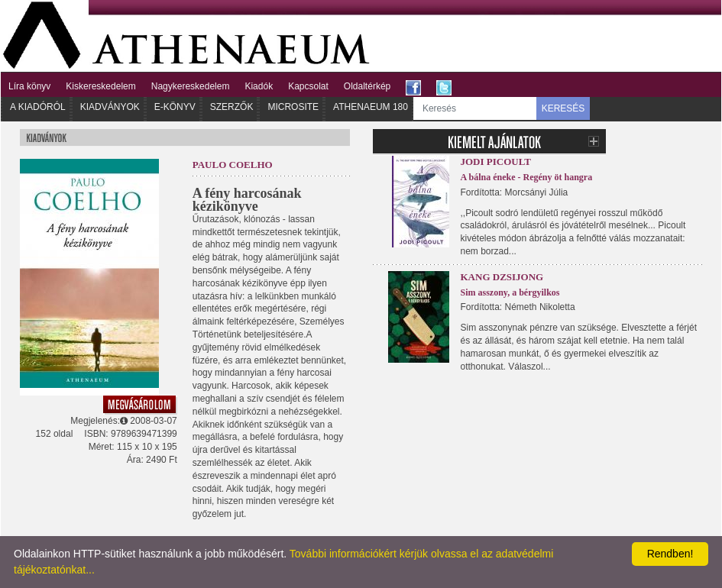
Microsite (293, 107)
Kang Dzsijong (502, 277)
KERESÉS (563, 108)
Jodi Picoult (496, 162)
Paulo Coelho (233, 165)
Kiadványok (110, 107)
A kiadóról (38, 107)
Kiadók (259, 86)
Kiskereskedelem (100, 86)
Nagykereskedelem (191, 86)
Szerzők (232, 107)
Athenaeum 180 (371, 107)
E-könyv (175, 107)
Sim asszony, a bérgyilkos (510, 292)
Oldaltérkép (367, 86)
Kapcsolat (308, 86)
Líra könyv (29, 86)
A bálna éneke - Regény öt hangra (527, 177)
